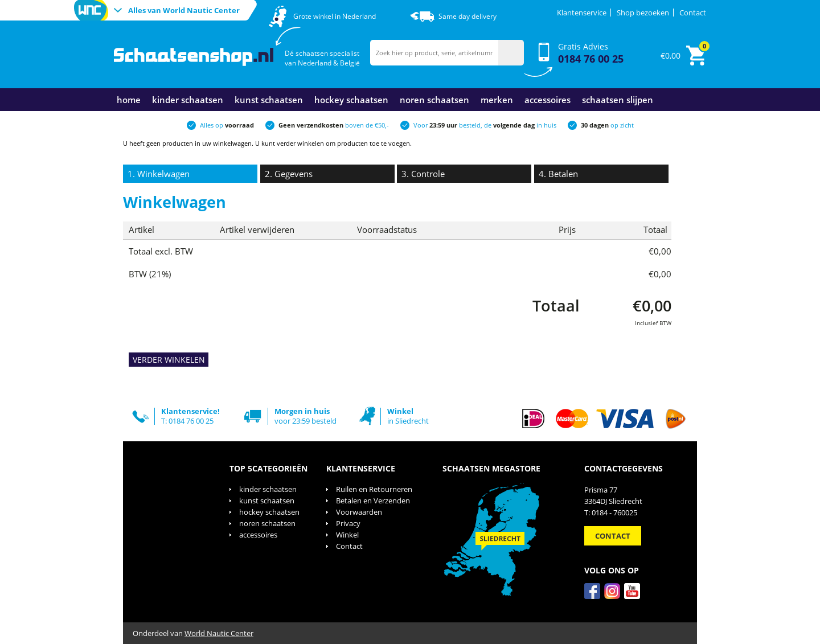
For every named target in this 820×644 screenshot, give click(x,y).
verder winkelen (300, 143)
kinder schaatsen (188, 100)
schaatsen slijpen (618, 100)
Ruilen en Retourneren (374, 489)
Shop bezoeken (643, 13)
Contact (693, 13)
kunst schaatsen (269, 100)
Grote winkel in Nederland (335, 16)
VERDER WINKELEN (169, 360)
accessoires (548, 100)
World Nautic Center (219, 633)
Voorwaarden (359, 512)
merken (497, 100)
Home (129, 100)
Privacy (348, 523)
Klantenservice (582, 13)
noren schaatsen (434, 100)
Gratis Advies (591, 53)
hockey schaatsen (351, 100)
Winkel (347, 535)
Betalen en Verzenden (373, 501)
